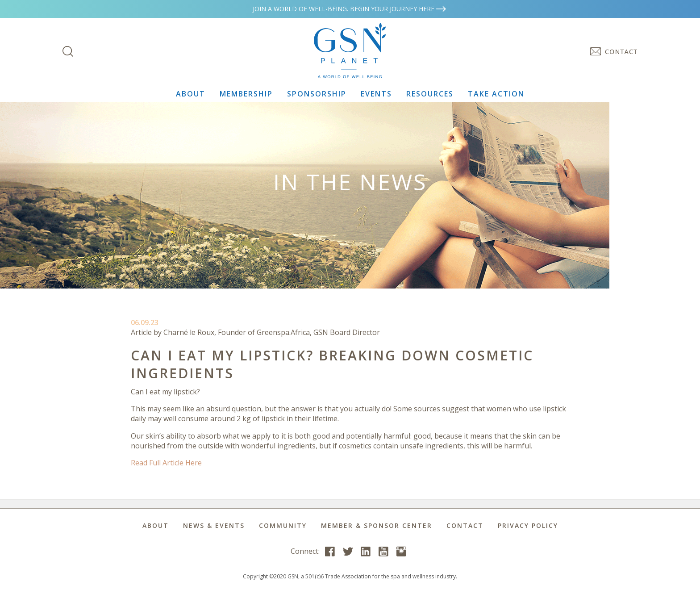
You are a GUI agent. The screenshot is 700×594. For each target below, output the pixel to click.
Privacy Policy (528, 525)
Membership (246, 94)
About (191, 94)
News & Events (214, 525)
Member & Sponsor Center (377, 525)
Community (283, 525)
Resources (430, 94)
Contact (465, 525)
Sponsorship (317, 94)
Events (376, 94)
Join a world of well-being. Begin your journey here (350, 9)
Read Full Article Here (166, 463)
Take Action (496, 94)
